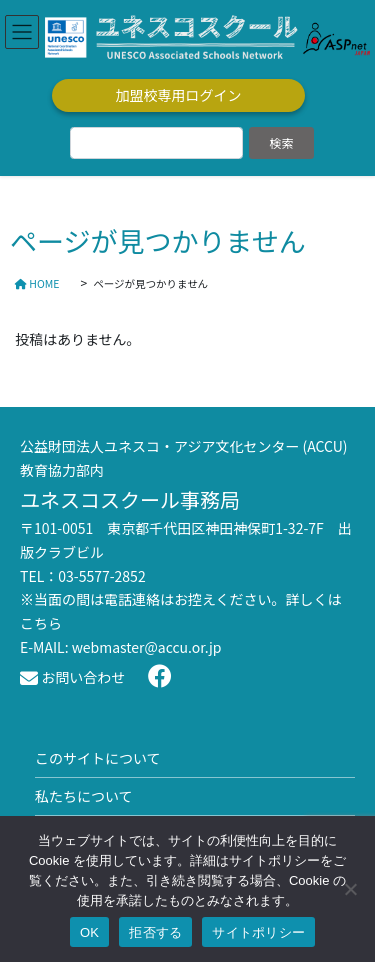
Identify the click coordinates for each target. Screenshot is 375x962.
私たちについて (84, 796)
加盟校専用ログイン (179, 95)
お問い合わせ (72, 677)
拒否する (155, 932)
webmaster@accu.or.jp (147, 647)
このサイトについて (98, 758)
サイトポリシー (258, 932)
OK (89, 932)
